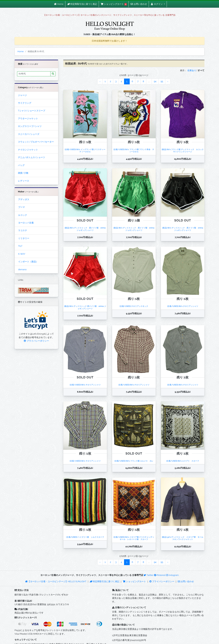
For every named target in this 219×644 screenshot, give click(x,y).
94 (155, 81)
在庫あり (192, 70)
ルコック (23, 215)
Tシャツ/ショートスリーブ (32, 111)
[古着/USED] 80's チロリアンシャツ (183, 306)
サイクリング (25, 103)
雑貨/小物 (23, 173)
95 (162, 81)
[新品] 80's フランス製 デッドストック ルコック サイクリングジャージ (184, 151)
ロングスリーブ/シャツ (30, 126)
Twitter (149, 575)
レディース (24, 181)
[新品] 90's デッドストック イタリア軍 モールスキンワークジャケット (183, 538)
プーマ (21, 207)
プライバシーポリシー (36, 341)
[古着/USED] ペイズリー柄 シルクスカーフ (85, 537)
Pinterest (160, 575)
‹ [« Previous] (100, 81)
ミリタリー (24, 238)
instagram (172, 575)
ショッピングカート (135, 581)
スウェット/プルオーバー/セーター (36, 142)
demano (22, 269)
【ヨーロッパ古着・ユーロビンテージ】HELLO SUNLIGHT (56, 581)
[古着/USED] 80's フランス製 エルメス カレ (134, 461)
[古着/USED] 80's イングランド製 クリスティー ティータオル (86, 151)
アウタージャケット (28, 119)
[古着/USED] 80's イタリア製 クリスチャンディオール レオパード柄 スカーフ (134, 538)
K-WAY (22, 254)
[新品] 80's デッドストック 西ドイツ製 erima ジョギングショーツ (86, 229)
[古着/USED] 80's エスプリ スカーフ (183, 461)
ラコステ (23, 230)
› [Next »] (168, 81)
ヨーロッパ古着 (26, 223)
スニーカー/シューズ (29, 134)
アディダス (24, 199)
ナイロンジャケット (28, 150)
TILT (20, 246)
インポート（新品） (28, 262)
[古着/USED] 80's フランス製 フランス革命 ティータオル (134, 151)
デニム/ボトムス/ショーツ (31, 157)
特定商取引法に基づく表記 (105, 581)
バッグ (21, 165)
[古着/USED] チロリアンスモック (134, 306)
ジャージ (22, 95)
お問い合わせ (186, 581)
